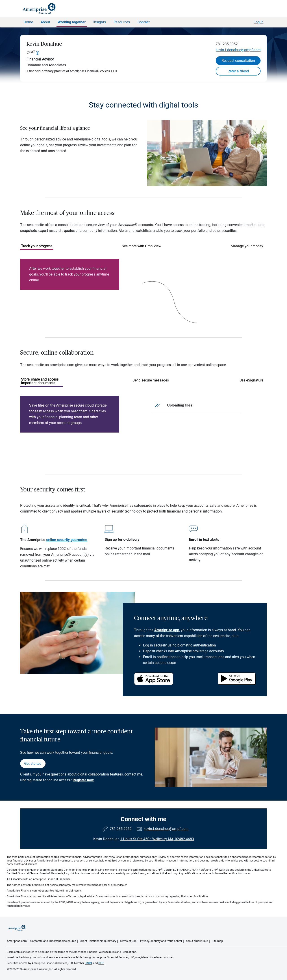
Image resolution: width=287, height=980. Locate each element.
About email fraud (197, 941)
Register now (83, 780)
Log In (259, 22)
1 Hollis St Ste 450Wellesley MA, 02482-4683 (157, 839)
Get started (33, 764)
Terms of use (128, 941)
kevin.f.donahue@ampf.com (238, 50)
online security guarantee (67, 540)
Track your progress (37, 246)
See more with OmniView (141, 246)
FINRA (89, 963)
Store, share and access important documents (40, 381)
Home (28, 22)
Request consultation (238, 61)
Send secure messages (151, 380)
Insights (100, 22)
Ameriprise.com (17, 941)
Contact (144, 22)
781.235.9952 (227, 44)
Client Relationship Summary (98, 941)
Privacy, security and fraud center (161, 941)
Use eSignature (251, 380)
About (45, 22)
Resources (122, 22)
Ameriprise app (167, 630)
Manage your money (247, 246)
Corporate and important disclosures (53, 941)
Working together (72, 22)
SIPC (101, 963)
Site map (217, 941)
